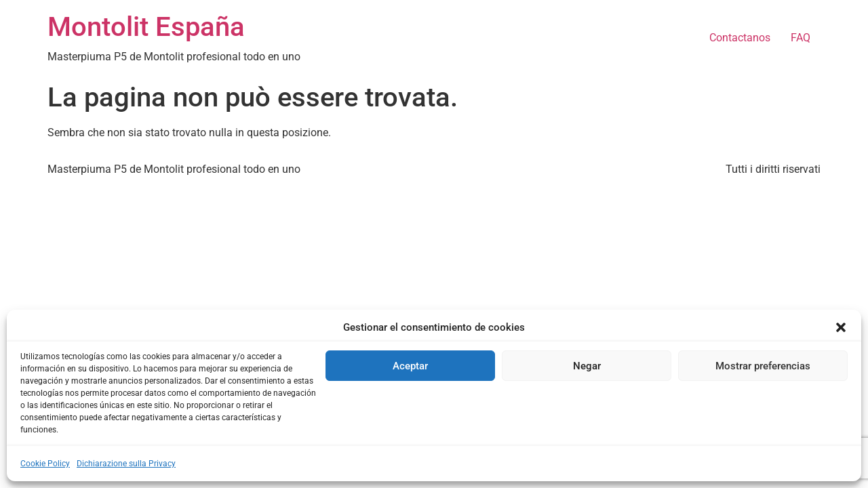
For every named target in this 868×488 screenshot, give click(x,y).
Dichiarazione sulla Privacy (126, 464)
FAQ (801, 38)
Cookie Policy (45, 464)
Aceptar (410, 366)
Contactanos (740, 38)
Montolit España (146, 27)
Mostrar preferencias (763, 366)
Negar (587, 366)
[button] (841, 327)
